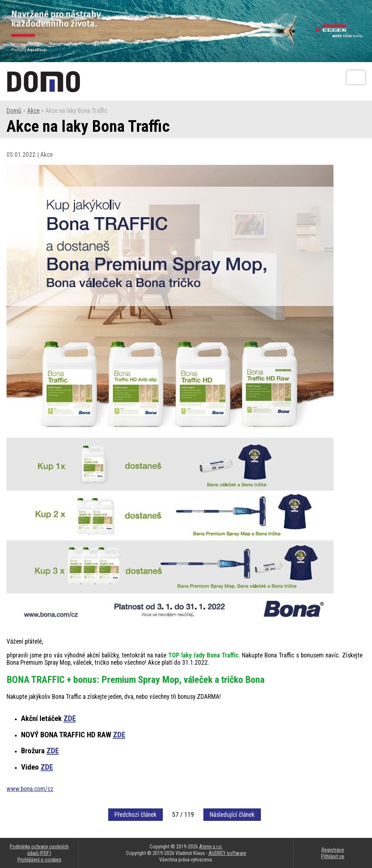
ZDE (70, 718)
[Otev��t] (356, 77)
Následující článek (232, 815)
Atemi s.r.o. (211, 847)
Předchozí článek (136, 815)
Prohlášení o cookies (39, 860)
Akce (33, 111)
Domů (14, 111)
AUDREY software (227, 853)
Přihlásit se (333, 856)
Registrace (333, 850)
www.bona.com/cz (30, 789)
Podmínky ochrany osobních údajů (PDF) (39, 850)
